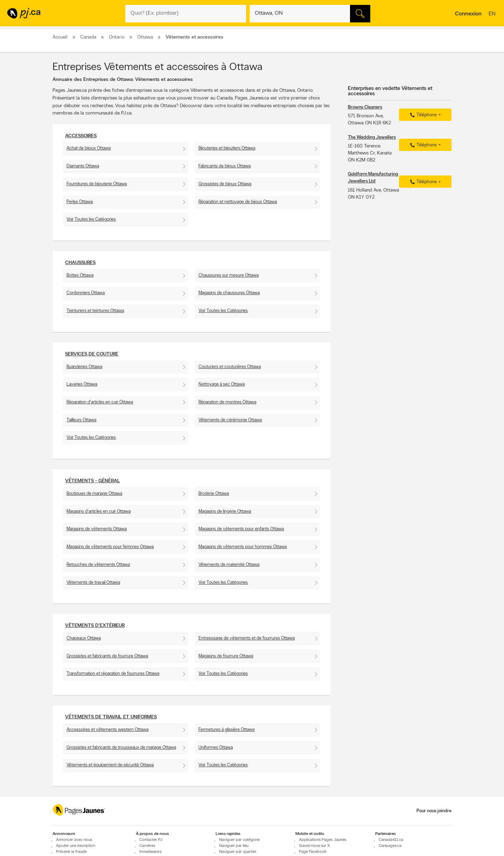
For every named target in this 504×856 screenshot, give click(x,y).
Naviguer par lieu (234, 846)
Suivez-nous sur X (314, 846)
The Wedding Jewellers (372, 137)
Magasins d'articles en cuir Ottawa (99, 512)
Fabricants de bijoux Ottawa (225, 166)
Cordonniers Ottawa (86, 293)
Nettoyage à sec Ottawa (222, 384)
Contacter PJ (151, 840)
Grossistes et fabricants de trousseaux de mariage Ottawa (121, 748)
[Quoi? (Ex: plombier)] (186, 14)
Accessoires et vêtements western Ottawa (107, 730)
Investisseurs (150, 852)
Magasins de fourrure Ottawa (226, 656)
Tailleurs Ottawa (81, 420)
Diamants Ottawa (83, 166)
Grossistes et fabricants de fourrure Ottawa (107, 656)
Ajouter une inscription (76, 846)
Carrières (147, 846)
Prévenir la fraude (71, 852)
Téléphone (422, 115)
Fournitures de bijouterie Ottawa (97, 184)
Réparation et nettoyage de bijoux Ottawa (238, 202)
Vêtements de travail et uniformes (111, 717)
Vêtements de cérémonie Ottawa (230, 420)
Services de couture (92, 354)
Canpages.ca (390, 846)
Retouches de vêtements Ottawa (98, 565)
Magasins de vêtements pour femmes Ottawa (110, 547)
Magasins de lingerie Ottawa (225, 512)
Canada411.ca (391, 840)
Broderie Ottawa (214, 494)
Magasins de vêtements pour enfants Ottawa (241, 529)
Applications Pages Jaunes (323, 840)
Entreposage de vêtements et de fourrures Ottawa (247, 638)
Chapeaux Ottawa (84, 638)
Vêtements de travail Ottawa (93, 583)
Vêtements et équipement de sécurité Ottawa (110, 765)
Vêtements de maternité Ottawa (229, 565)
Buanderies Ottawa (84, 367)
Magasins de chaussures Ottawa (229, 293)
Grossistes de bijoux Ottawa (225, 184)
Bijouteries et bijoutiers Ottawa (227, 148)
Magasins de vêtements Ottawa (97, 529)
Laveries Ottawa (82, 384)
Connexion (468, 14)
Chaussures (80, 263)
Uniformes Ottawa (216, 748)
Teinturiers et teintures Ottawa (95, 311)
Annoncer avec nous (74, 840)
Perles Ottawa (80, 202)
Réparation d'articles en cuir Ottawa (100, 402)
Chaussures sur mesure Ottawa (229, 275)
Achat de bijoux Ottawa (89, 148)
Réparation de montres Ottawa (227, 402)
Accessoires (81, 136)
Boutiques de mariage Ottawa (94, 494)
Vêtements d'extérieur (95, 626)
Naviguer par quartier (238, 852)
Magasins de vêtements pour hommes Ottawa (243, 547)
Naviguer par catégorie (239, 840)
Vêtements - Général (93, 481)
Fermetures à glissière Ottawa (226, 730)
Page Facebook (313, 852)
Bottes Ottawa (80, 275)
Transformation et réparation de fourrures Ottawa (113, 674)
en (493, 14)
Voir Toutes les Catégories (91, 219)
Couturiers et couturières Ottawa (230, 367)
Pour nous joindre (434, 811)
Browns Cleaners (365, 107)
